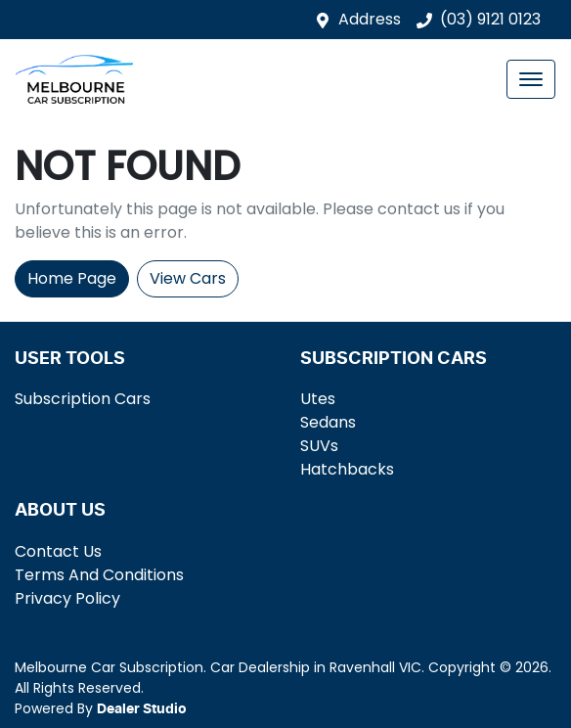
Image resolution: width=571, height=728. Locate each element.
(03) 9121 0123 (490, 19)
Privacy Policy (67, 598)
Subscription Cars (83, 399)
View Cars (188, 278)
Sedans (328, 422)
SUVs (319, 446)
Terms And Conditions (99, 575)
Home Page (72, 278)
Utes (318, 399)
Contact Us (58, 551)
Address (370, 19)
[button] (531, 79)
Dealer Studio (142, 709)
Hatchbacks (347, 469)
